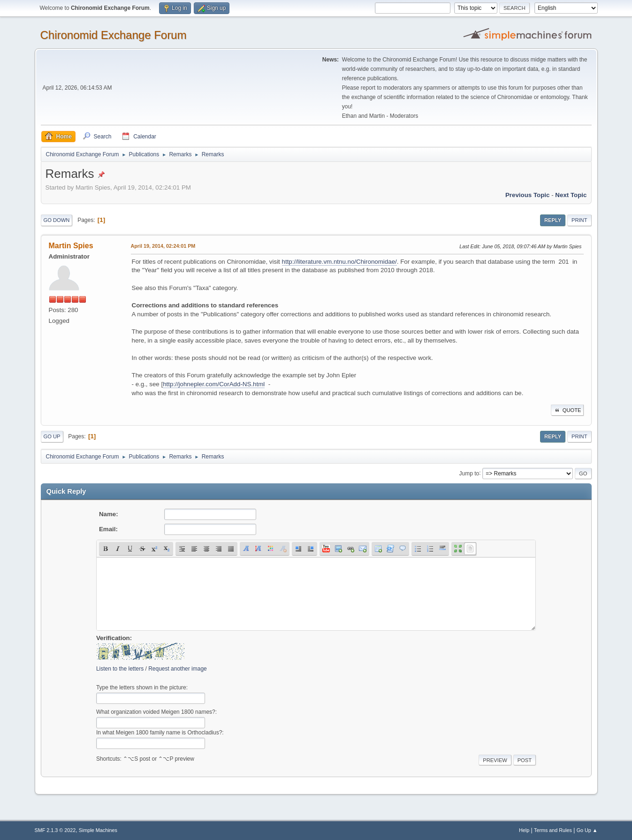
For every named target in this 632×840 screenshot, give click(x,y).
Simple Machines (98, 830)
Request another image (178, 669)
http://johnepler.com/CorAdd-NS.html (214, 384)
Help (524, 830)
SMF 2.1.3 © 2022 (55, 830)
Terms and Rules (553, 830)
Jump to (469, 473)
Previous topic (528, 195)
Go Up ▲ (587, 830)
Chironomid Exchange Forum (114, 35)
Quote (567, 410)
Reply (553, 220)
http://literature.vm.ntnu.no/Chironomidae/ (339, 262)
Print (579, 220)
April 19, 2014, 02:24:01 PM (163, 246)
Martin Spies (71, 246)
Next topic (571, 195)
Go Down (57, 220)
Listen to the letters (120, 669)
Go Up (52, 436)
